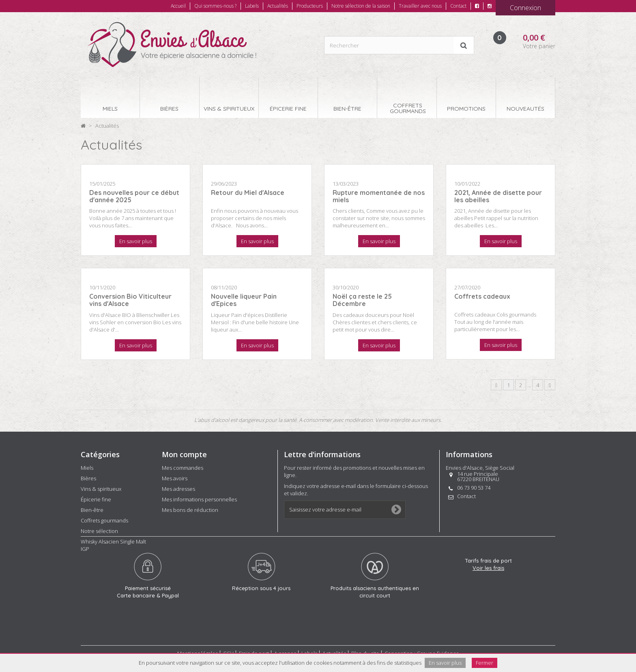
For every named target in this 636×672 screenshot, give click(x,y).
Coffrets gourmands (104, 520)
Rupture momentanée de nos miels (379, 196)
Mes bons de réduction (190, 510)
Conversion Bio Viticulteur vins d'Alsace (130, 300)
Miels (87, 468)
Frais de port (254, 651)
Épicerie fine (96, 499)
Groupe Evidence (438, 651)
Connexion (525, 8)
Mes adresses (178, 489)
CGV (228, 651)
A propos (285, 651)
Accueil (178, 6)
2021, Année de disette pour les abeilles (498, 196)
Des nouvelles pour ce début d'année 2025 (134, 196)
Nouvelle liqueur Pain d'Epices (244, 300)
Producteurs (310, 6)
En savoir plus (136, 241)
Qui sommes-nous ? (215, 6)
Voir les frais (488, 595)
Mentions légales (198, 651)
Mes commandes (183, 468)
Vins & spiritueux (101, 489)
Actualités (278, 6)
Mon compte (184, 454)
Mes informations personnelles (199, 499)
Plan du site (365, 651)
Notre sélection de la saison (361, 6)
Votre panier (539, 46)
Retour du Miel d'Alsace (248, 193)
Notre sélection (99, 531)
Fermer (485, 663)
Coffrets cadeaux (482, 296)
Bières (88, 478)
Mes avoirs (175, 478)
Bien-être (92, 510)
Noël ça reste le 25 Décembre (362, 300)
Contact (458, 6)
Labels (252, 6)
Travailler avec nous (420, 6)
